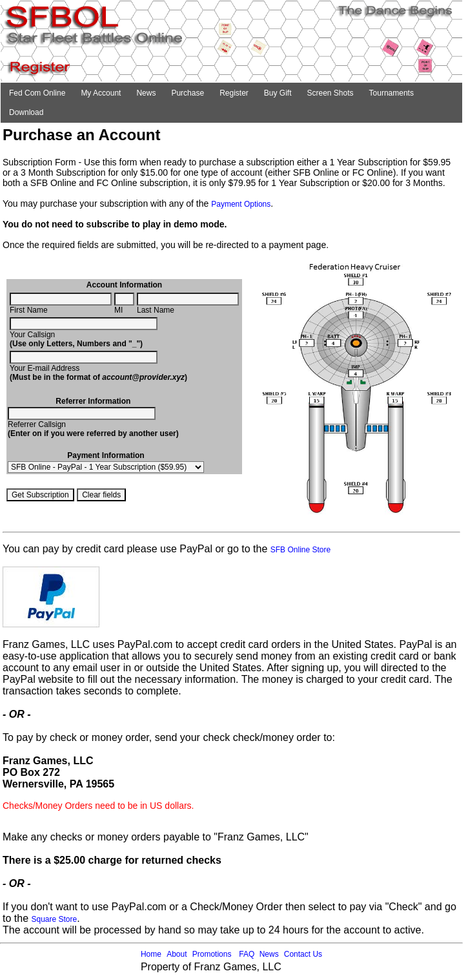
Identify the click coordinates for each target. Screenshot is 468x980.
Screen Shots (331, 93)
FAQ (247, 954)
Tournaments (392, 93)
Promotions (212, 954)
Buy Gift (278, 93)
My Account (101, 93)
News (146, 93)
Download (26, 112)
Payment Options (241, 204)
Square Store (54, 919)
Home (151, 954)
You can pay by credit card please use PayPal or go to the (137, 549)
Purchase (188, 93)
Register (234, 93)
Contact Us (303, 954)
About (177, 954)
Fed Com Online (37, 93)
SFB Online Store (300, 550)
